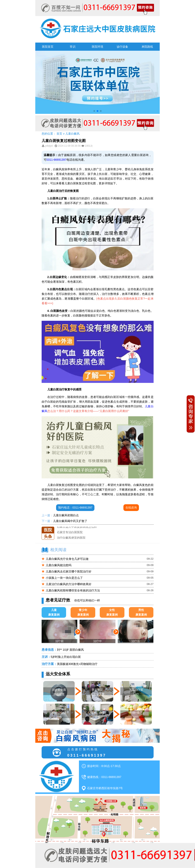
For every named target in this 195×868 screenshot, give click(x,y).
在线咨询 (131, 508)
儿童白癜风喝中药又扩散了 (70, 521)
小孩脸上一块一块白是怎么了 (64, 578)
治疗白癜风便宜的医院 (71, 538)
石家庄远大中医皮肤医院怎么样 (77, 527)
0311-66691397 (57, 160)
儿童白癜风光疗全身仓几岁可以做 (67, 559)
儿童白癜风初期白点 (66, 515)
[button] (94, 111)
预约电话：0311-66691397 (75, 508)
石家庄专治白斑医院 (70, 532)
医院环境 (97, 47)
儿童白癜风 (72, 134)
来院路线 (147, 47)
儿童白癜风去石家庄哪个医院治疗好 (69, 571)
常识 (73, 47)
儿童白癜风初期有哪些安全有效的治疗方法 (73, 590)
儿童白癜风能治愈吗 (59, 565)
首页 (59, 134)
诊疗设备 (122, 47)
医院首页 (48, 47)
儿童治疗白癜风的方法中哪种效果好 (69, 584)
